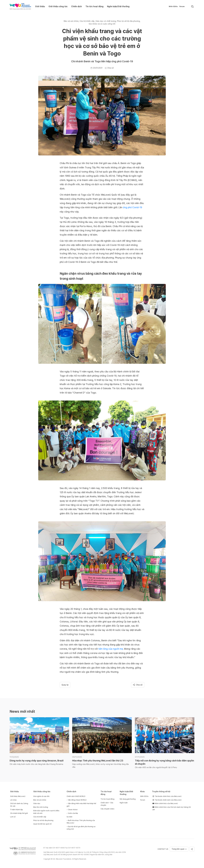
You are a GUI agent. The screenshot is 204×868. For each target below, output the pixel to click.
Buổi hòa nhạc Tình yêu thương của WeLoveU (81, 822)
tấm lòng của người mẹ (111, 649)
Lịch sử (13, 817)
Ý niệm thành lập (17, 810)
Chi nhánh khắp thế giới (19, 813)
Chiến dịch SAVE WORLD (76, 796)
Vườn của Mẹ (73, 813)
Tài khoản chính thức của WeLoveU (167, 796)
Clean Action (73, 810)
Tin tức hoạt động (94, 6)
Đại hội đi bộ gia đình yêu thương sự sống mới (81, 828)
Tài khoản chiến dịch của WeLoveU (167, 800)
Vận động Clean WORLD (77, 800)
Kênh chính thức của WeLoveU (165, 803)
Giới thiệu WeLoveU (18, 796)
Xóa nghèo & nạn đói (41, 796)
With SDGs (173, 6)
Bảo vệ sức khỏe (40, 800)
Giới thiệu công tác (58, 6)
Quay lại (65, 685)
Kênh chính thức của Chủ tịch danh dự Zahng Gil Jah (171, 808)
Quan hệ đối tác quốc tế (42, 824)
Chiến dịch (76, 6)
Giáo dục (37, 803)
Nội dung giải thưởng (128, 799)
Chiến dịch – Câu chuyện (107, 804)
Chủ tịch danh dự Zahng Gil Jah (19, 805)
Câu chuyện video (107, 809)
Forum (182, 6)
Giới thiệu (40, 6)
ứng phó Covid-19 (133, 207)
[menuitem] (188, 7)
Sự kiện (69, 817)
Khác (143, 792)
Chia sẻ (109, 68)
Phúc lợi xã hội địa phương (43, 820)
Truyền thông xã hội (161, 792)
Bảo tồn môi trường (41, 807)
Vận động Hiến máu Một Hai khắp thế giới (81, 805)
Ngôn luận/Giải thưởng (118, 6)
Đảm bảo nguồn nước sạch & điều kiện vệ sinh (46, 812)
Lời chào (13, 800)
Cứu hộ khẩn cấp (40, 817)
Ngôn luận (124, 803)
